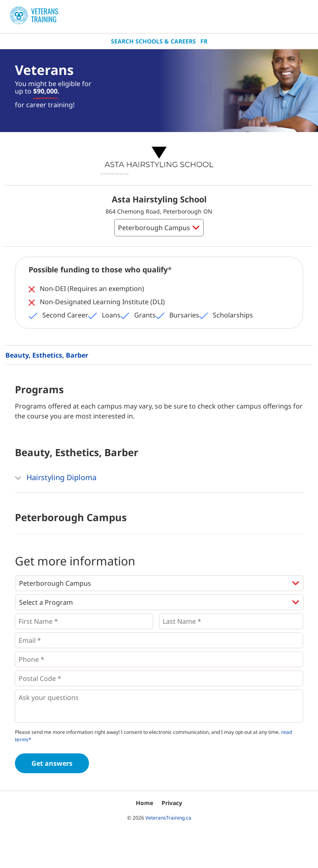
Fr (204, 41)
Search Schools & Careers (153, 41)
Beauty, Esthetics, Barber (47, 355)
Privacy (172, 803)
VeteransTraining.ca (168, 818)
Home (145, 803)
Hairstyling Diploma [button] (56, 478)
